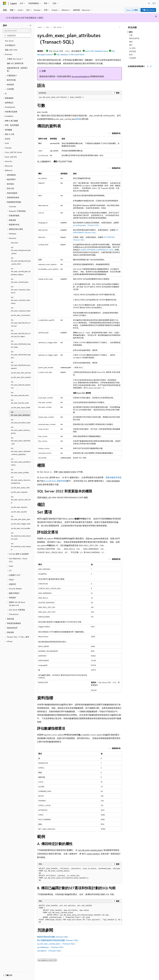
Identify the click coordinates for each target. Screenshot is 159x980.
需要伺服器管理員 (113, 477)
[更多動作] (120, 27)
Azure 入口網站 (132, 10)
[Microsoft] (5, 3)
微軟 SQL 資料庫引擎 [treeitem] (15, 63)
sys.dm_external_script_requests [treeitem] (21, 546)
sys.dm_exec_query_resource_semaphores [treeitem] (21, 480)
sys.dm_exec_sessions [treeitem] (19, 507)
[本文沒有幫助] (151, 66)
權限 (131, 42)
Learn (40, 27)
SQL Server (57, 27)
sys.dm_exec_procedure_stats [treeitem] (21, 421)
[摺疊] (30, 25)
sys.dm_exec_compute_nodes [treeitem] (21, 309)
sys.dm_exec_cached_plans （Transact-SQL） (57, 944)
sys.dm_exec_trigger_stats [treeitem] (21, 524)
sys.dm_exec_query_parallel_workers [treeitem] (21, 462)
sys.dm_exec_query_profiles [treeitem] (20, 471)
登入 (154, 3)
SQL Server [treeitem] (9, 41)
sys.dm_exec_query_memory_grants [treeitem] (21, 430)
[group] (79, 875)
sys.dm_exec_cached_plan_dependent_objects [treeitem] (21, 271)
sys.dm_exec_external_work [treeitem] (20, 394)
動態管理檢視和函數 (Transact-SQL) (53, 937)
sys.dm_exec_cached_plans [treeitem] (20, 280)
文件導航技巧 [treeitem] (10, 45)
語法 (131, 32)
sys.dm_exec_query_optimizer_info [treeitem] (21, 441)
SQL (47, 27)
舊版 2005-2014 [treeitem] (11, 50)
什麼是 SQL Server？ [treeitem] (15, 59)
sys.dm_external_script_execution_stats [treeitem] (21, 536)
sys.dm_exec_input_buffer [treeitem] (21, 407)
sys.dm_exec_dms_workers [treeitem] (21, 377)
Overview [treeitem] (12, 206)
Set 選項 (132, 48)
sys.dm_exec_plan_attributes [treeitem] (20, 413)
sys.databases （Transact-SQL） (51, 947)
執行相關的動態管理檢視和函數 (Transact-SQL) (58, 940)
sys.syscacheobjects (80, 76)
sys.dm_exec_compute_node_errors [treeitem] (21, 289)
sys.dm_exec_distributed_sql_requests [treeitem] (21, 365)
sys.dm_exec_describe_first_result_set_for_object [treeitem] (21, 333)
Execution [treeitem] (15, 243)
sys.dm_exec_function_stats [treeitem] (20, 401)
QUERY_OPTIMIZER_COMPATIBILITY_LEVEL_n (98, 250)
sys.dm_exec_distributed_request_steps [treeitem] (21, 344)
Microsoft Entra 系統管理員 (55, 481)
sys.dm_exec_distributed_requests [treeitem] (21, 354)
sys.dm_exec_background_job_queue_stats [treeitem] (21, 261)
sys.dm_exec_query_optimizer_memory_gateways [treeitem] (21, 451)
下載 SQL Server (148, 10)
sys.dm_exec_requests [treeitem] (19, 492)
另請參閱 (133, 58)
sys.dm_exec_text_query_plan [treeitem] (21, 518)
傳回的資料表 (134, 38)
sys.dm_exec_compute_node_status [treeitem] (21, 300)
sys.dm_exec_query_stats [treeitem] (20, 488)
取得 (78, 119)
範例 (131, 55)
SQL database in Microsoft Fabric (70, 54)
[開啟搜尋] (149, 3)
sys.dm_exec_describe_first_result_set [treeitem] (21, 323)
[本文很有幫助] (148, 66)
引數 (131, 35)
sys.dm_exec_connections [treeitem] (21, 315)
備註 (131, 45)
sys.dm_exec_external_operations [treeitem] (21, 385)
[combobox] (17, 31)
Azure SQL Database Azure (97, 51)
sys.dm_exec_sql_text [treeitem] (19, 512)
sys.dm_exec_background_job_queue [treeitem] (21, 250)
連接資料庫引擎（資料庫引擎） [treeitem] (17, 69)
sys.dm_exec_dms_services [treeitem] (21, 373)
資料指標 (133, 51)
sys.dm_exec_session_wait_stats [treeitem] (21, 500)
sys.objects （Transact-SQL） (50, 951)
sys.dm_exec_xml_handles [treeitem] (21, 528)
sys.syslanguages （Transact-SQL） (87, 225)
